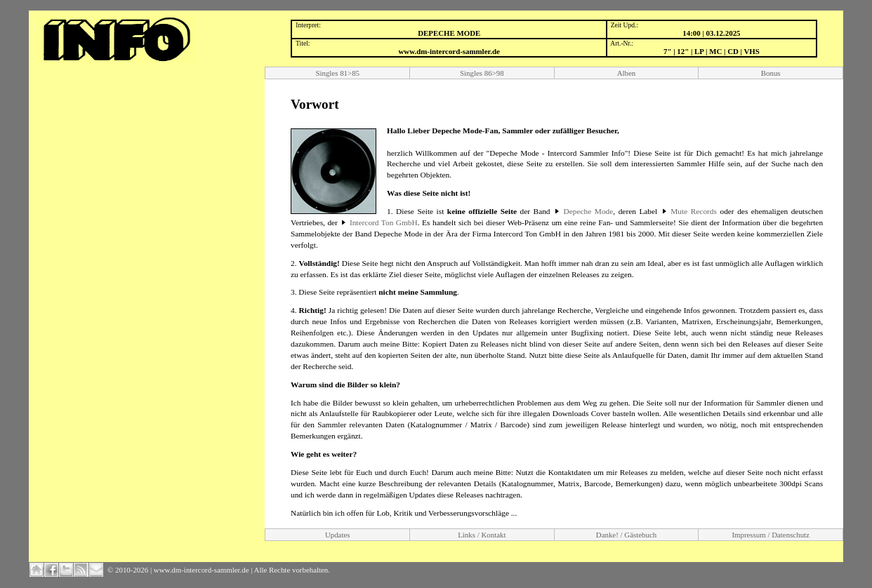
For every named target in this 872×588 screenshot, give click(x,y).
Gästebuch (640, 535)
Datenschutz (791, 535)
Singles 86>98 (482, 73)
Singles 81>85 (337, 73)
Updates (338, 535)
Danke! (607, 535)
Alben (627, 73)
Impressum (748, 535)
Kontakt (493, 535)
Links (467, 535)
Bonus (771, 73)
